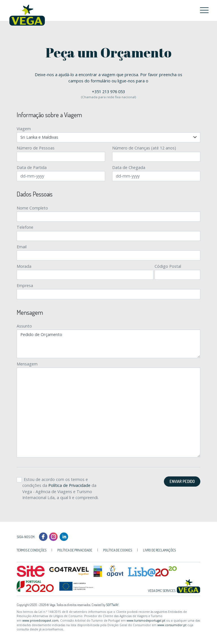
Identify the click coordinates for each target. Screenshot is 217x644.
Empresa (25, 285)
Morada (24, 266)
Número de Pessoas (36, 148)
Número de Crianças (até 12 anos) (144, 148)
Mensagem (27, 364)
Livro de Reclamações (159, 550)
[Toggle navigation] (204, 10)
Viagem (24, 129)
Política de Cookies (118, 550)
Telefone (25, 227)
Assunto (24, 326)
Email (22, 247)
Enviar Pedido (182, 481)
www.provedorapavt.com (40, 621)
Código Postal (168, 266)
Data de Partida (32, 167)
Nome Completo (32, 208)
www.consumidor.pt (172, 625)
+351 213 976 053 (108, 92)
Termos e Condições (32, 550)
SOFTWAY (112, 605)
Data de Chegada (129, 167)
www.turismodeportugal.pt (146, 621)
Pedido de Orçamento (109, 344)
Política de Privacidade (69, 485)
